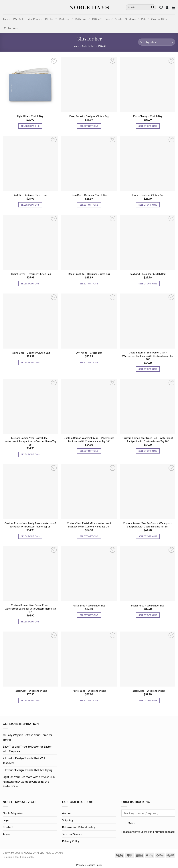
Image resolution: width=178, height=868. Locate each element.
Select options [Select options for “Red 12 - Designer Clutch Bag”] (30, 205)
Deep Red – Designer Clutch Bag (89, 195)
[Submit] (153, 7)
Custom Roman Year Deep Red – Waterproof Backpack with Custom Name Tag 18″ (148, 440)
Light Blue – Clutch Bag (30, 116)
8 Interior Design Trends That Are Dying (28, 770)
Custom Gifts (159, 19)
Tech (7, 19)
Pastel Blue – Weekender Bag (89, 605)
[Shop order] (157, 42)
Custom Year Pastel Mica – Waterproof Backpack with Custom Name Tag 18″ (89, 525)
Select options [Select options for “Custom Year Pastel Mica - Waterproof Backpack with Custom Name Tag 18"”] (89, 536)
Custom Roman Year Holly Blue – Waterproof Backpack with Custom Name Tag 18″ (30, 525)
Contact (8, 827)
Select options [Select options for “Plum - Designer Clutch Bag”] (148, 205)
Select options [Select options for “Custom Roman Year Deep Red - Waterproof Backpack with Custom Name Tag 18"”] (148, 451)
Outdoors (132, 19)
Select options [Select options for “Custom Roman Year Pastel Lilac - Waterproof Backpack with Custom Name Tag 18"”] (30, 454)
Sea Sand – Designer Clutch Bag (148, 274)
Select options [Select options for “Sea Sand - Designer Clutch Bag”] (148, 284)
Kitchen (51, 19)
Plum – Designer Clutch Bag (148, 195)
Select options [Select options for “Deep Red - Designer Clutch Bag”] (89, 205)
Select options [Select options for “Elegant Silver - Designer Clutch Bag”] (30, 284)
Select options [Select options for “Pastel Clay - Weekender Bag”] (30, 700)
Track (130, 823)
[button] (167, 7)
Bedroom (66, 19)
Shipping (68, 820)
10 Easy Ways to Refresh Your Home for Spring (27, 737)
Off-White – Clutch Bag (89, 353)
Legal (6, 820)
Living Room (34, 19)
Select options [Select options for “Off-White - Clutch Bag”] (89, 362)
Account (67, 813)
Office (97, 19)
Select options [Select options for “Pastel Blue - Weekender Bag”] (89, 615)
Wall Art (18, 19)
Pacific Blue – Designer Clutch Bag (30, 353)
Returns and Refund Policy (79, 827)
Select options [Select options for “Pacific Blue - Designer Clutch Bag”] (30, 362)
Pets (145, 19)
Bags (109, 19)
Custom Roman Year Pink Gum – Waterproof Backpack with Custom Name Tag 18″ (89, 440)
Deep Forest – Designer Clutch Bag (89, 116)
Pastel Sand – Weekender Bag (89, 691)
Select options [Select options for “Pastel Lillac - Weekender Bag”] (148, 700)
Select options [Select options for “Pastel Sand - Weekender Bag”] (89, 700)
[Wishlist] (161, 7)
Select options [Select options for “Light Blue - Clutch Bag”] (30, 126)
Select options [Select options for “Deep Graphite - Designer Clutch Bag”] (89, 284)
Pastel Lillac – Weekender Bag (148, 691)
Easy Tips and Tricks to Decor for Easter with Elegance (27, 749)
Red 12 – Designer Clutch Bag (30, 195)
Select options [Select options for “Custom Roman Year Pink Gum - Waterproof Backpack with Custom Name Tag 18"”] (89, 451)
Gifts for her (89, 46)
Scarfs (119, 19)
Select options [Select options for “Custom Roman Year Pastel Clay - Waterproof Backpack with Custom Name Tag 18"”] (148, 369)
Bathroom (83, 19)
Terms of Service (72, 834)
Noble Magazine (13, 813)
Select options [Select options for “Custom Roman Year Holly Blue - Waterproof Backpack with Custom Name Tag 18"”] (30, 536)
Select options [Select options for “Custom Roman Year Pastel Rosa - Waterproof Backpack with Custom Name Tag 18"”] (30, 622)
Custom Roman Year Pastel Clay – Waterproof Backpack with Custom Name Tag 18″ (148, 356)
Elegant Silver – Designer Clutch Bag (30, 274)
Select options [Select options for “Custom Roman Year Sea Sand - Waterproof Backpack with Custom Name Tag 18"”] (148, 536)
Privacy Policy (71, 841)
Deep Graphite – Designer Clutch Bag (89, 274)
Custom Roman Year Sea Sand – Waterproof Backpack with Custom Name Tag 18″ (148, 525)
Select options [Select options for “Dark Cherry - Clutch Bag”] (148, 126)
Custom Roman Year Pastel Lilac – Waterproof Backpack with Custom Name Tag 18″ (30, 441)
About (7, 834)
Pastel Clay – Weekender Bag (30, 691)
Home (76, 46)
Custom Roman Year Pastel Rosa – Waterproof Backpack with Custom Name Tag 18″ (30, 608)
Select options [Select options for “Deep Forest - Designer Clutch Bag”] (89, 126)
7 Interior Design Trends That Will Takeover (24, 760)
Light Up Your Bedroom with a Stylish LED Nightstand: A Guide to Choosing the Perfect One (29, 781)
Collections (12, 28)
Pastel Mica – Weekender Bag (148, 605)
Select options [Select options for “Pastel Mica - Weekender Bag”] (148, 615)
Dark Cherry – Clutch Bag (148, 116)
